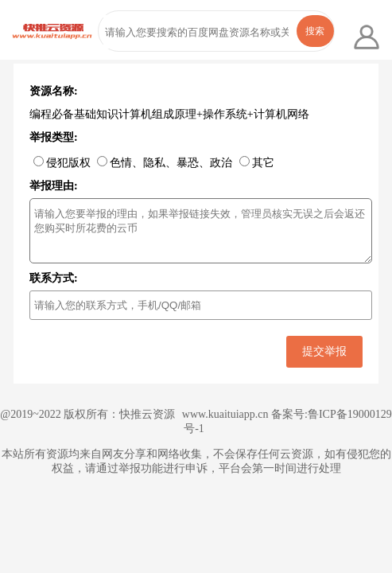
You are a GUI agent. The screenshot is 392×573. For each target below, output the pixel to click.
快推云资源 (147, 414)
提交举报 (324, 351)
